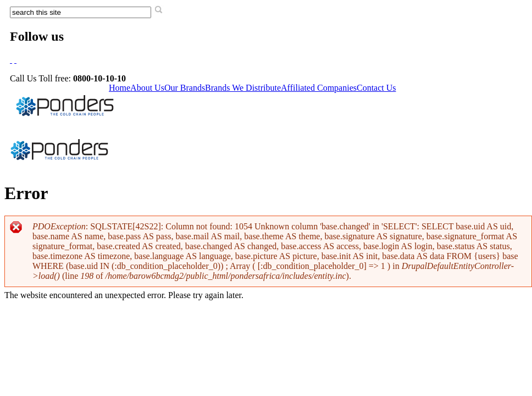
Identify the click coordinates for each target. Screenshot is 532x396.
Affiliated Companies (319, 88)
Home (120, 88)
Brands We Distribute (243, 88)
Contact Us (376, 88)
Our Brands (185, 88)
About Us (147, 88)
